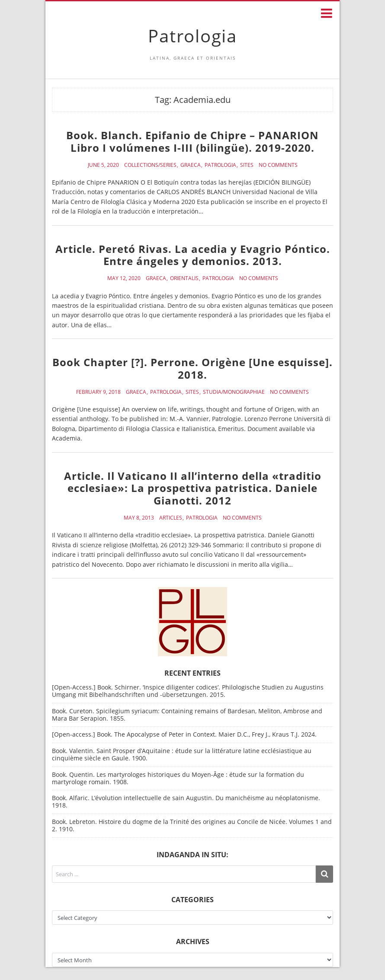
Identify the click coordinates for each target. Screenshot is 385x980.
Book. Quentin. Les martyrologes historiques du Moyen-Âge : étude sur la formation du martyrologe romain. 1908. (178, 778)
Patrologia (192, 36)
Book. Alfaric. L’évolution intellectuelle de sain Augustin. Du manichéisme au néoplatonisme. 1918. (186, 801)
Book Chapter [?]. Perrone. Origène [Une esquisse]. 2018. (192, 368)
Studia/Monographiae (234, 392)
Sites (247, 165)
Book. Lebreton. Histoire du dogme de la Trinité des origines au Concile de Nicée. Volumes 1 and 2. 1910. (192, 825)
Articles (171, 518)
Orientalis (184, 278)
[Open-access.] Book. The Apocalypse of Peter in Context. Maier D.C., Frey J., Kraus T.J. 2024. (184, 734)
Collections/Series (150, 165)
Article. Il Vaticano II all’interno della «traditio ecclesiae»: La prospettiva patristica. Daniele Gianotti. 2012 (193, 488)
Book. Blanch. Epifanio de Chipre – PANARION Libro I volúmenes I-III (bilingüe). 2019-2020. (192, 141)
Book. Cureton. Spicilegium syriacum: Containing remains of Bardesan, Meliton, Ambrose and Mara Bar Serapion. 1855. (187, 715)
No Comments (278, 165)
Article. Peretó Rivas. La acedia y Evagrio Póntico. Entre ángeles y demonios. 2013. (193, 255)
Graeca (191, 165)
